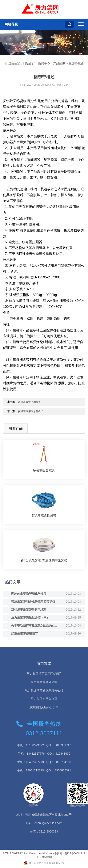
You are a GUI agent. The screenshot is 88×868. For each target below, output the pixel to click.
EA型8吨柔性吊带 (44, 515)
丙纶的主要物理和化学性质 (29, 594)
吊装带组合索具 (44, 470)
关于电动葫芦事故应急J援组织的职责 (35, 625)
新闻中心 (44, 63)
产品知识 (59, 63)
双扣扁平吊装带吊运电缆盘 (29, 610)
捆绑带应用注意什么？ (31, 411)
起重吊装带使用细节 (29, 402)
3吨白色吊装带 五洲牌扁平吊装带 (44, 561)
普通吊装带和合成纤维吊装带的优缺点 (35, 602)
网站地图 (47, 857)
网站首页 (29, 63)
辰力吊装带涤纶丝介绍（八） (30, 618)
